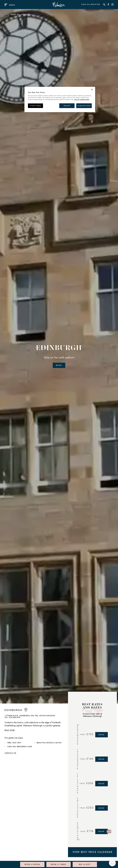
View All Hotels (19, 15)
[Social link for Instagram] (112, 5)
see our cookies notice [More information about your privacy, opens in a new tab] (82, 99)
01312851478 (14, 717)
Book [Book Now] (102, 735)
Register (95, 5)
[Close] (92, 90)
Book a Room (32, 863)
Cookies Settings (35, 106)
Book (59, 365)
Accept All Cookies (84, 106)
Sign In (85, 5)
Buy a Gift (84, 863)
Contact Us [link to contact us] (10, 753)
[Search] (104, 5)
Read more (10, 730)
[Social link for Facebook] (108, 5)
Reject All (67, 106)
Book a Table (58, 863)
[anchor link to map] (26, 711)
